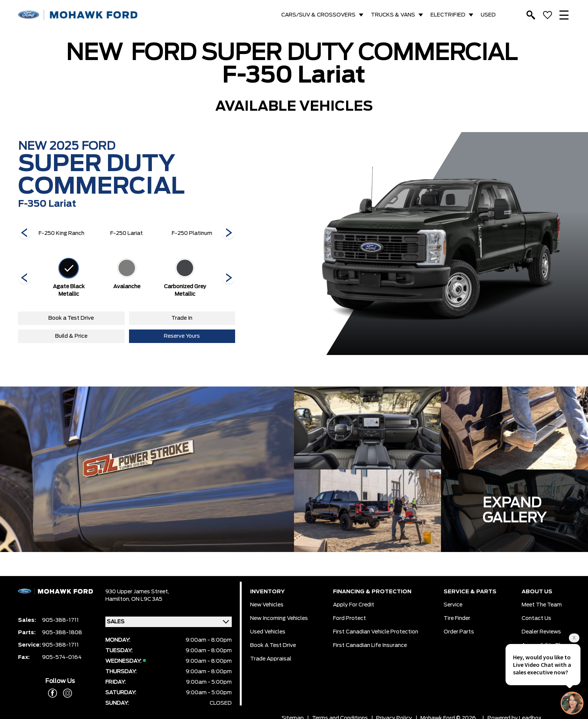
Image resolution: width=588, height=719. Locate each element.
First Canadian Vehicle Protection (376, 632)
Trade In (182, 318)
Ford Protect (349, 618)
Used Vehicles (268, 632)
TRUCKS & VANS (393, 15)
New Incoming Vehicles (279, 618)
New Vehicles (267, 605)
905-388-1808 (62, 633)
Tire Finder (457, 618)
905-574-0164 (62, 657)
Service (453, 605)
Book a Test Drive (71, 318)
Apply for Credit (354, 605)
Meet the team (542, 605)
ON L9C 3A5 (147, 599)
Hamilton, (118, 599)
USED (488, 15)
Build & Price (71, 336)
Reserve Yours (182, 336)
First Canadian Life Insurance (370, 645)
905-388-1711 (60, 620)
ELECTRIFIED (448, 15)
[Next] (25, 233)
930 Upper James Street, (137, 592)
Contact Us (536, 618)
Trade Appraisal (271, 659)
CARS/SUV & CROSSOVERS (318, 15)
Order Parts (459, 632)
